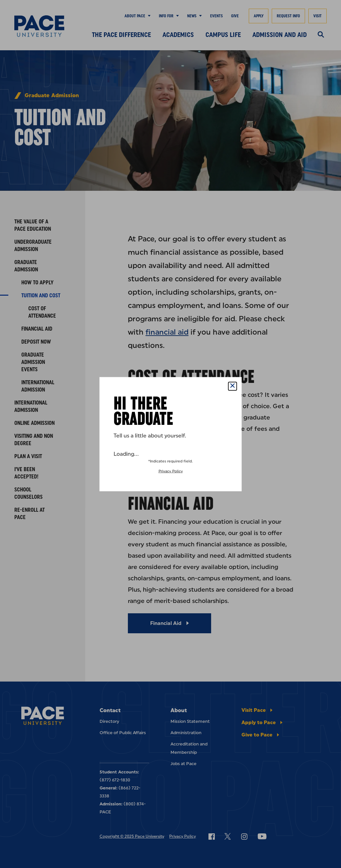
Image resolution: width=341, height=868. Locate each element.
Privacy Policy (171, 471)
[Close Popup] (232, 386)
